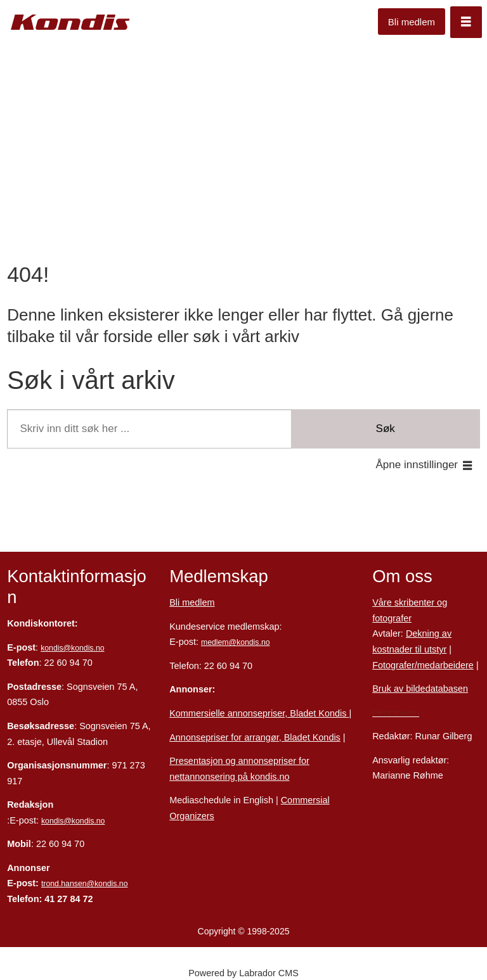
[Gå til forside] (70, 22)
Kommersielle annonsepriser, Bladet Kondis (259, 713)
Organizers (192, 816)
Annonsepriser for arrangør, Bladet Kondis (255, 737)
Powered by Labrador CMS (243, 973)
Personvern (396, 713)
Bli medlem (412, 22)
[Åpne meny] (466, 22)
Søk (386, 429)
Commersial (305, 800)
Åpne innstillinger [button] (417, 465)
